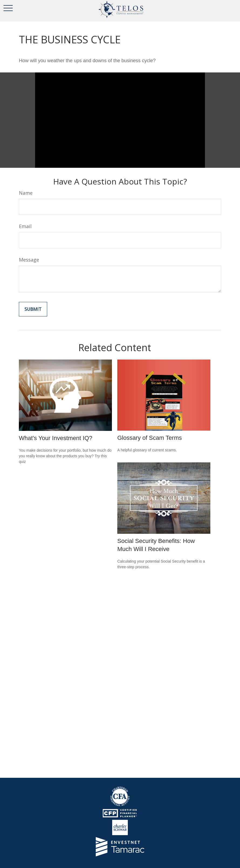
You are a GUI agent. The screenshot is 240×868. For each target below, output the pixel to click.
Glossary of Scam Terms (150, 438)
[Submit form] (33, 309)
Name (26, 193)
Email (25, 226)
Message (29, 260)
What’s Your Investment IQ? (56, 438)
